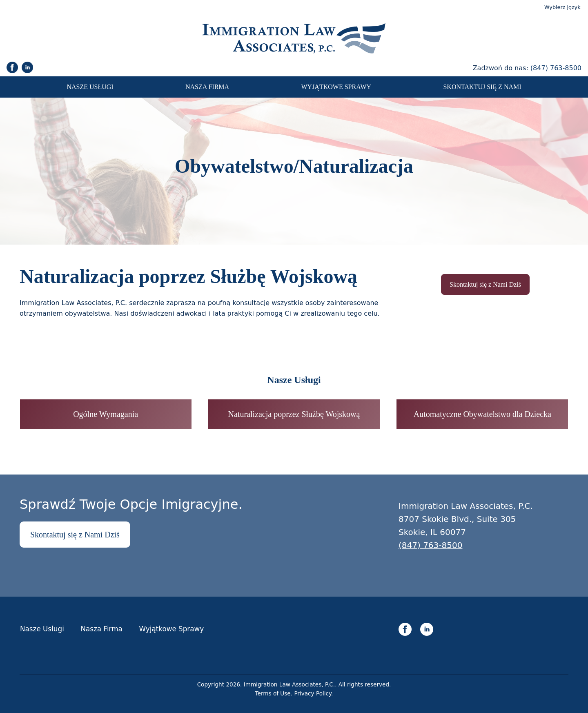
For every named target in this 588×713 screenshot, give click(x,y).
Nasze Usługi (90, 87)
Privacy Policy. (313, 693)
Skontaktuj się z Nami (482, 87)
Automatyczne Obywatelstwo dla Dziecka (482, 414)
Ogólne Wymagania (106, 414)
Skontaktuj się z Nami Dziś (485, 284)
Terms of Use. (274, 693)
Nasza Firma (207, 87)
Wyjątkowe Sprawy (336, 87)
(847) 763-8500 (556, 68)
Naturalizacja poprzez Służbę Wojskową (294, 414)
